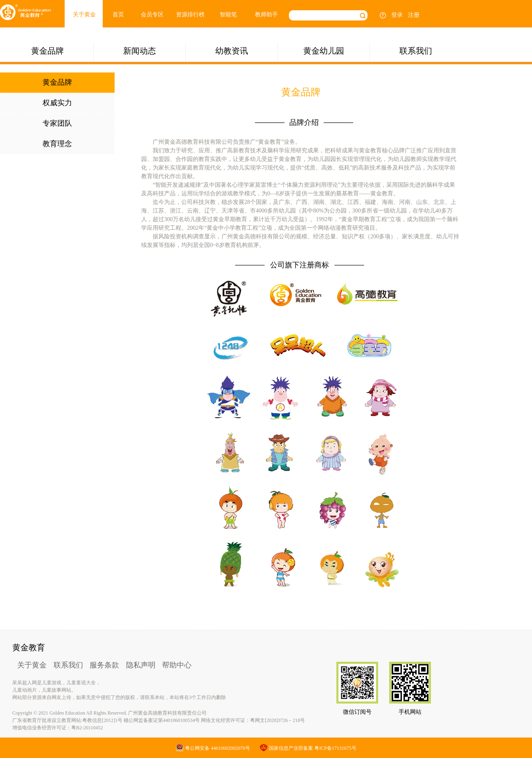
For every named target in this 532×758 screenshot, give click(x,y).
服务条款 (104, 665)
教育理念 (57, 144)
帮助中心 (177, 665)
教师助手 (266, 15)
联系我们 (416, 51)
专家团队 (57, 123)
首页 (118, 15)
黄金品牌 (47, 51)
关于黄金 (84, 15)
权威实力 (57, 103)
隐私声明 (141, 665)
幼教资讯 (232, 51)
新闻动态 (140, 51)
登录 (397, 15)
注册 (414, 15)
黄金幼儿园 (324, 51)
